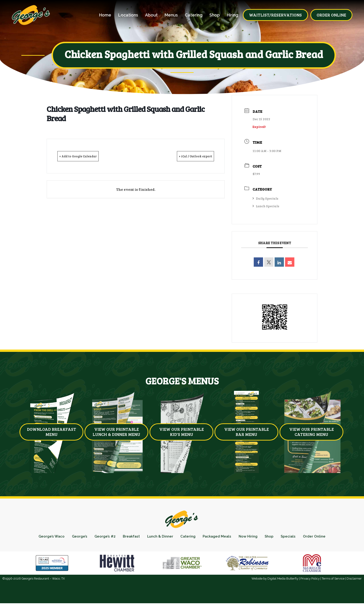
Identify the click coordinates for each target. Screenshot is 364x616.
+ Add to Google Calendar (85, 156)
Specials (317, 538)
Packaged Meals (237, 538)
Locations (128, 15)
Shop (215, 15)
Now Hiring (271, 538)
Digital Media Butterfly (283, 591)
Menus (171, 15)
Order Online (182, 547)
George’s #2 (112, 538)
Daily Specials (265, 198)
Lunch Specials (266, 206)
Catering (194, 15)
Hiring (232, 15)
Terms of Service (333, 591)
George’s (84, 538)
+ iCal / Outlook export (189, 156)
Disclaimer (354, 591)
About (151, 15)
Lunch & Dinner (174, 538)
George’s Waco (53, 538)
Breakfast (142, 538)
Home (105, 15)
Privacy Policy (310, 591)
